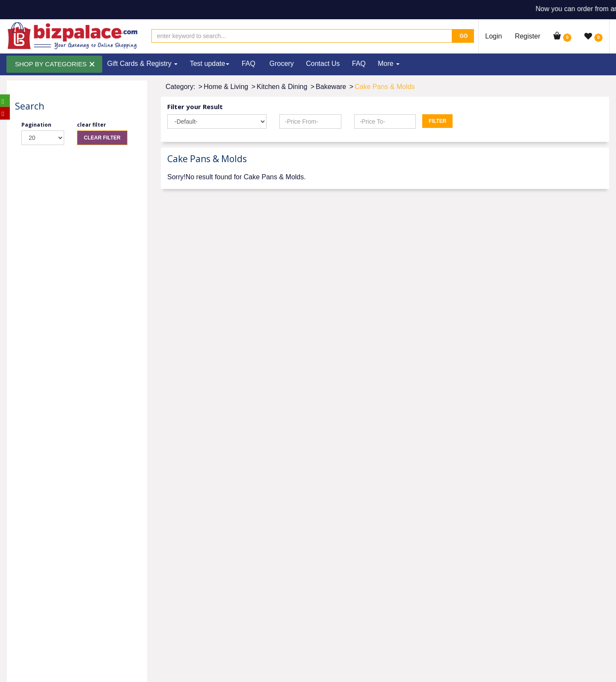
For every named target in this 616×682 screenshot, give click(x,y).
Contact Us (323, 64)
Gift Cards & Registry (143, 64)
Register (527, 36)
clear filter (92, 125)
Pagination (36, 125)
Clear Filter (102, 138)
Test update (210, 64)
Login (493, 36)
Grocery (282, 64)
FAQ (249, 64)
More (389, 64)
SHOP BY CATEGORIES (51, 64)
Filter (437, 121)
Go (463, 36)
